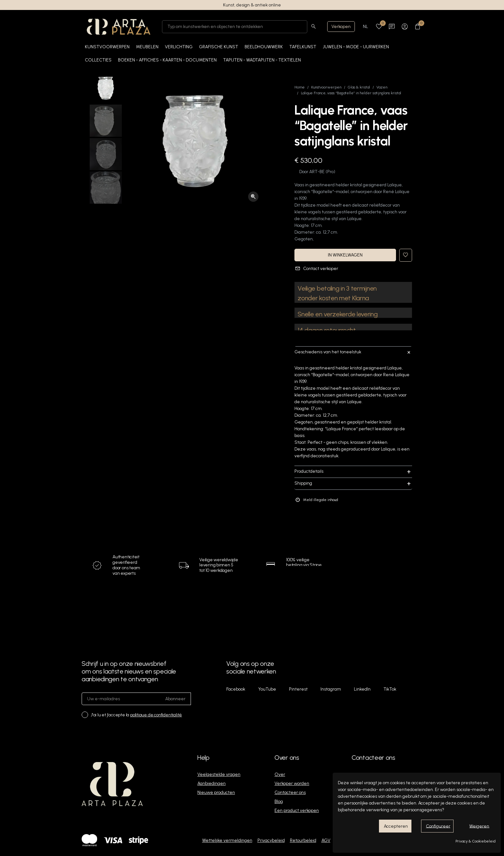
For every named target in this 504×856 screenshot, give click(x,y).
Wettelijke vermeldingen (227, 840)
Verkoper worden (292, 783)
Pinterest (298, 689)
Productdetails (353, 472)
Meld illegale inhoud (316, 500)
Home (300, 87)
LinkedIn (362, 689)
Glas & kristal (359, 87)
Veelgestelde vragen (219, 774)
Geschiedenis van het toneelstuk (353, 352)
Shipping (353, 484)
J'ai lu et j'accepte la (136, 715)
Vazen (382, 87)
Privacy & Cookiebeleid (476, 841)
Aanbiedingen (212, 783)
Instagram (331, 689)
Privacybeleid (271, 840)
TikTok (390, 689)
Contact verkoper (316, 268)
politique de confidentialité (156, 715)
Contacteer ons (290, 792)
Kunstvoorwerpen (326, 87)
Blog (279, 801)
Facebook (236, 689)
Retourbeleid (303, 840)
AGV (326, 840)
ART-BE (317, 172)
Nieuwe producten (216, 792)
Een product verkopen (297, 810)
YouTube (267, 689)
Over (280, 774)
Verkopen (341, 27)
